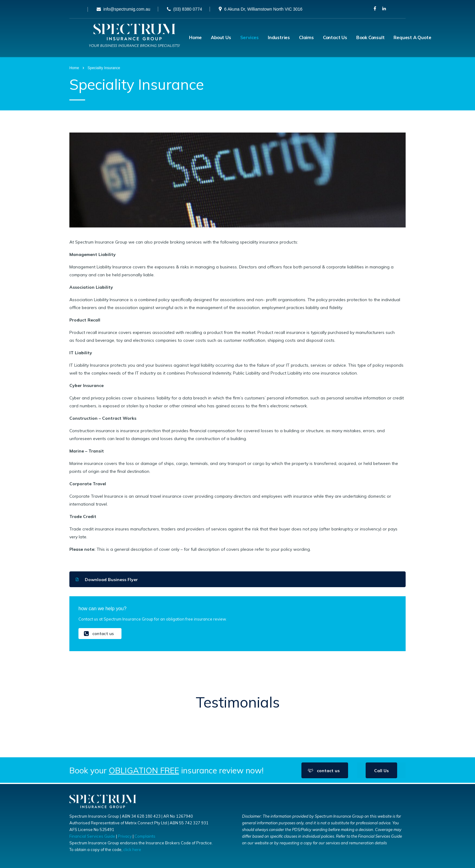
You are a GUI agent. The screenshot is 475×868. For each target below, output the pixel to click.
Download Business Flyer (107, 580)
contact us (99, 635)
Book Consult (370, 38)
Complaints (145, 836)
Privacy (125, 836)
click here (132, 849)
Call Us (381, 772)
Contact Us (335, 38)
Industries (279, 38)
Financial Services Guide (92, 836)
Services (249, 38)
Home (195, 38)
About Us (221, 38)
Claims (306, 38)
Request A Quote (412, 38)
